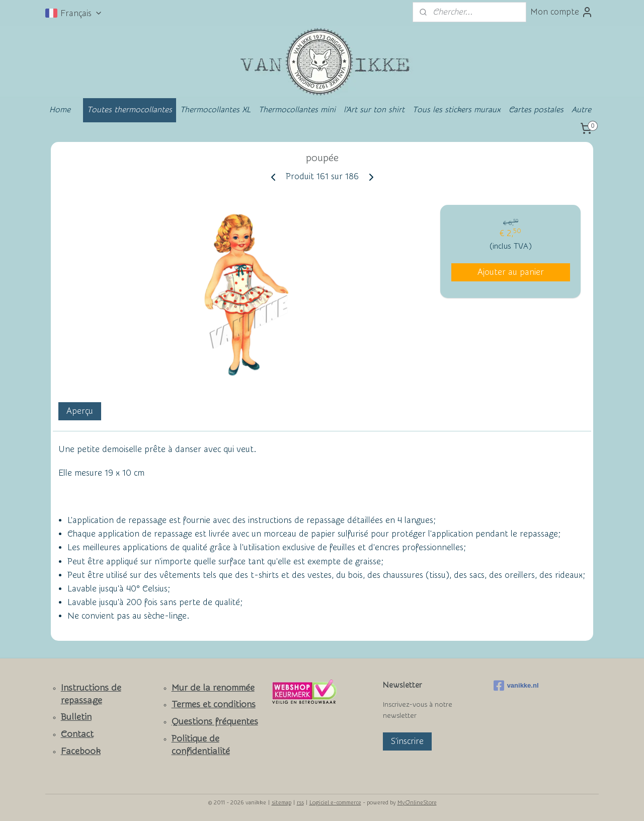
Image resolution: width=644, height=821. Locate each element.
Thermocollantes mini (297, 110)
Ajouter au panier (511, 272)
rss (300, 803)
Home (60, 110)
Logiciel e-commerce (335, 803)
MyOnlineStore (417, 803)
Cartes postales (536, 110)
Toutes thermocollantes (130, 110)
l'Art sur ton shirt (374, 110)
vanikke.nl (516, 686)
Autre (581, 110)
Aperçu (80, 411)
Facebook (81, 751)
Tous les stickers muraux (457, 110)
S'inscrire (407, 741)
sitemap (281, 803)
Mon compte (562, 12)
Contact (77, 734)
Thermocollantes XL (215, 110)
